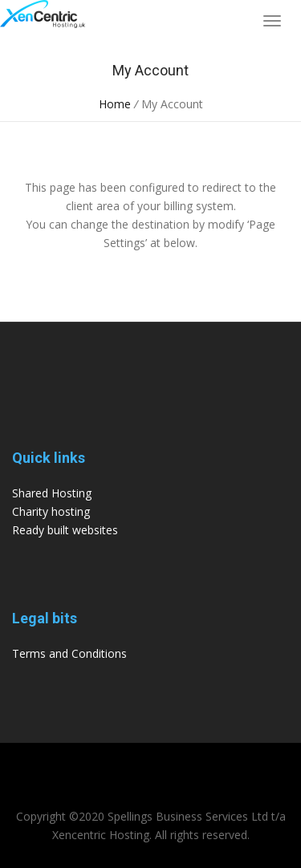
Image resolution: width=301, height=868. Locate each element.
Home (115, 104)
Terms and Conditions (69, 653)
